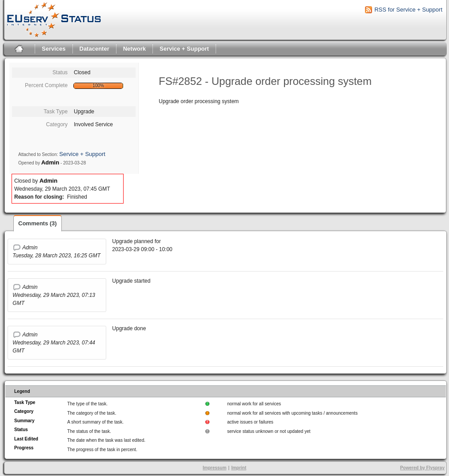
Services (54, 49)
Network (134, 49)
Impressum (214, 468)
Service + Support (184, 49)
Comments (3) (38, 223)
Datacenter (94, 49)
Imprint (239, 468)
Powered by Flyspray (422, 468)
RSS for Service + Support (408, 10)
